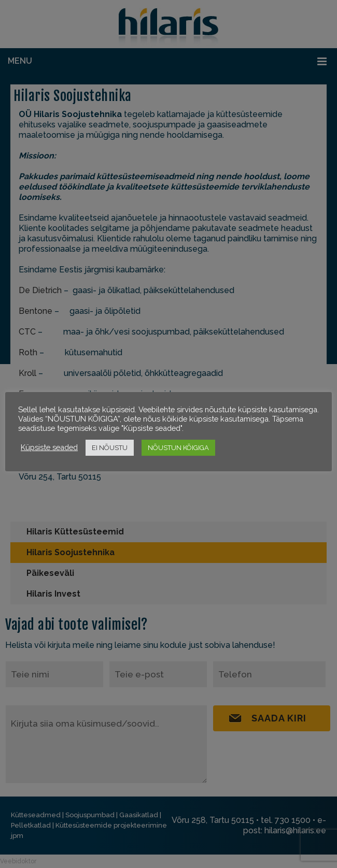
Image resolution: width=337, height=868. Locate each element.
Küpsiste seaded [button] (49, 447)
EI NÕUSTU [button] (110, 448)
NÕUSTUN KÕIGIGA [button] (178, 448)
